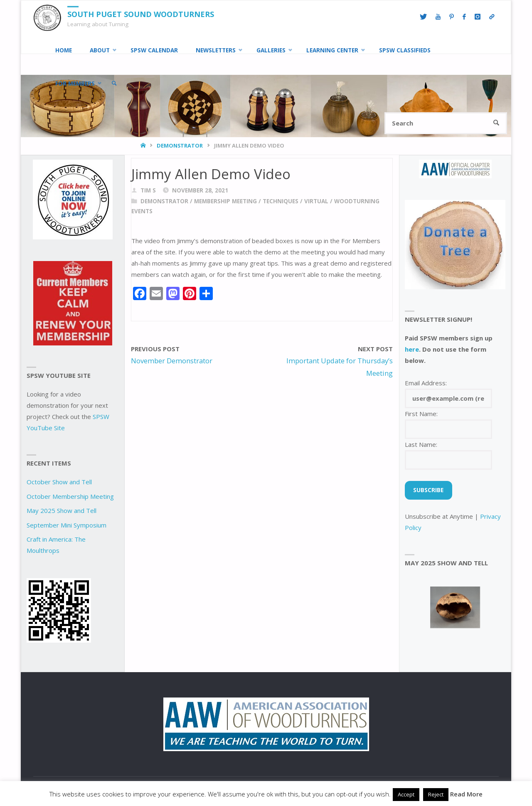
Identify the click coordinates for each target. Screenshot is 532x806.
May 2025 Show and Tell (62, 510)
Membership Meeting (225, 201)
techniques (281, 201)
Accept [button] (406, 794)
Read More (466, 794)
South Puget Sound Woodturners (141, 14)
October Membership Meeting (70, 496)
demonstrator (180, 145)
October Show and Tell (59, 482)
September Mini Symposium (66, 525)
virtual (316, 201)
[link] (114, 84)
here (412, 349)
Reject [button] (436, 794)
